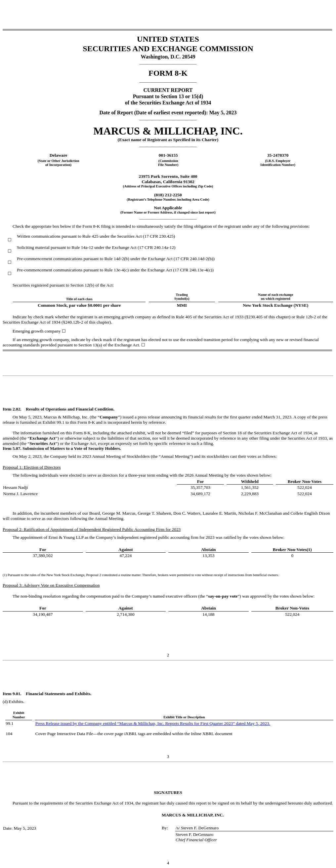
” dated (240, 723)
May (251, 723)
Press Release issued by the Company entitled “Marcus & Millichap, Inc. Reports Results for (118, 723)
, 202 (262, 723)
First (204, 723)
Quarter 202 (219, 723)
